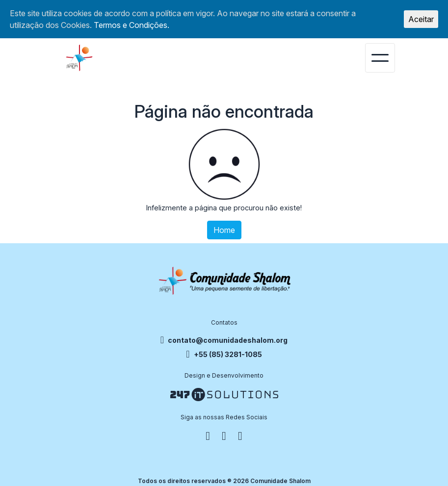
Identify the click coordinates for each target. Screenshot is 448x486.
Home (224, 230)
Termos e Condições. (132, 25)
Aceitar (421, 19)
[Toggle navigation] (380, 58)
